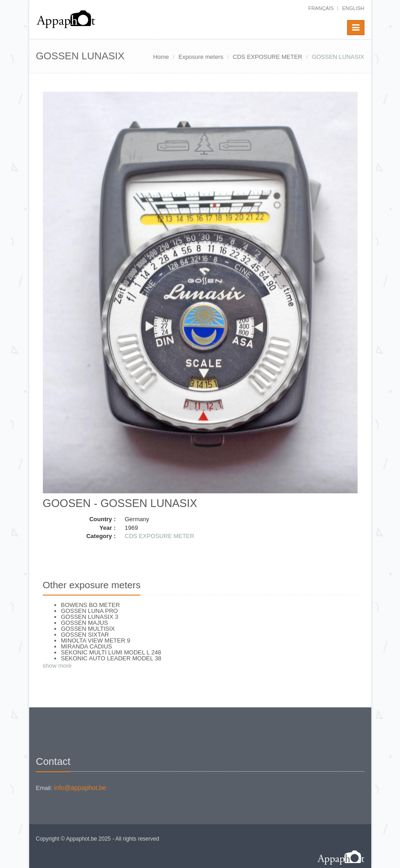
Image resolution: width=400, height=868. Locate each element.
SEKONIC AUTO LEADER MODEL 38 (111, 658)
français (321, 8)
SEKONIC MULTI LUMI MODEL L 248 (111, 652)
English (353, 8)
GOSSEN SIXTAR (85, 635)
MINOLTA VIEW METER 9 (96, 641)
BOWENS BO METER (91, 605)
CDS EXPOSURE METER (267, 57)
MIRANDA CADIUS (87, 646)
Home (161, 57)
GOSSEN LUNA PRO (90, 611)
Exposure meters (201, 57)
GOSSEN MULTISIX (88, 629)
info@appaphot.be (80, 788)
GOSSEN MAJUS (85, 623)
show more (57, 666)
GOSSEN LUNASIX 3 (90, 617)
